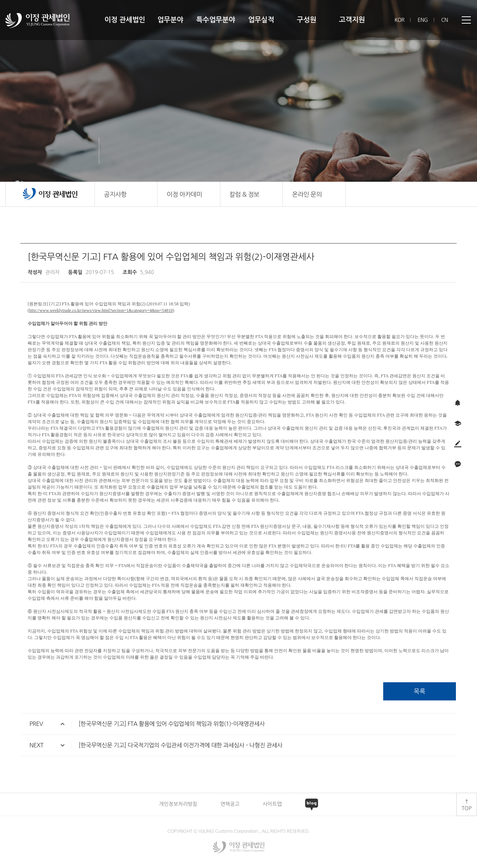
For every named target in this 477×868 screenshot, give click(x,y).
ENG (423, 20)
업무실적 (261, 20)
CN (444, 20)
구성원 (306, 20)
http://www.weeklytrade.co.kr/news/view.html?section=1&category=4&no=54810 (101, 310)
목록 (420, 691)
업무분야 (170, 20)
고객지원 (352, 20)
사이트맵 (272, 804)
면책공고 (230, 804)
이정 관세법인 (125, 20)
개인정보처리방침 (178, 804)
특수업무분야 (216, 20)
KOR (399, 20)
